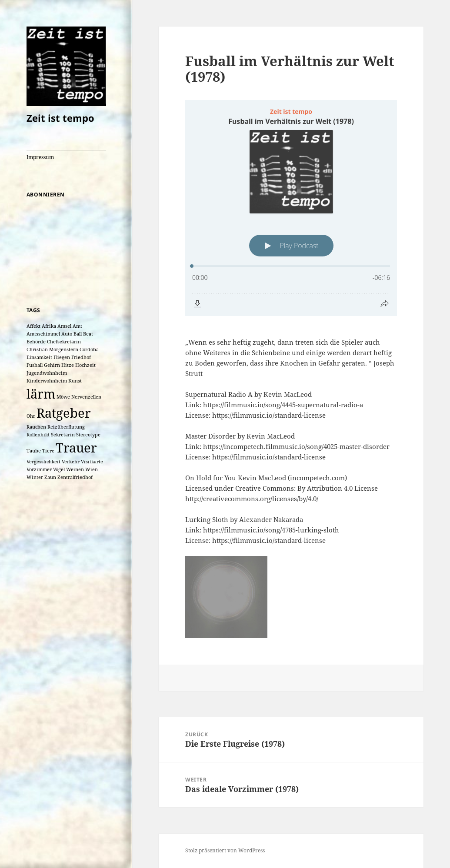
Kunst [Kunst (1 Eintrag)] (75, 381)
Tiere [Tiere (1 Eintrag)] (48, 451)
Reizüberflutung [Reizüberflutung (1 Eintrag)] (66, 427)
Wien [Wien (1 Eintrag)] (92, 469)
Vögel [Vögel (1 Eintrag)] (59, 469)
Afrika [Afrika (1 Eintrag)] (49, 326)
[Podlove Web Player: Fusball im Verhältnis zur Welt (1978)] (291, 208)
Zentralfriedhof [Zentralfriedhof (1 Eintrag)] (75, 477)
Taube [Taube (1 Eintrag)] (34, 451)
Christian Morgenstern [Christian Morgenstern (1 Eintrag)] (52, 349)
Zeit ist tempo (60, 118)
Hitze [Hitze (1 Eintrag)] (68, 365)
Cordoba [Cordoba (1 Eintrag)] (89, 349)
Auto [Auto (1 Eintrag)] (67, 334)
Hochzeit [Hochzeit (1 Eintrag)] (85, 365)
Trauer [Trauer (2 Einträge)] (76, 448)
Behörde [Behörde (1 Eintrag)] (36, 342)
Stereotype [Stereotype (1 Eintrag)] (88, 435)
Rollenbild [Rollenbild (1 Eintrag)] (38, 435)
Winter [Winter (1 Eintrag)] (35, 477)
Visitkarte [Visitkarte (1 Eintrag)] (92, 462)
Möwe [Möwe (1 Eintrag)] (63, 397)
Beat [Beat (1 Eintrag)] (88, 334)
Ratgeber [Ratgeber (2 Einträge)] (64, 413)
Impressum (40, 157)
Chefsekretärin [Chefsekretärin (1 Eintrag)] (64, 342)
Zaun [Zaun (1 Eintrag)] (50, 477)
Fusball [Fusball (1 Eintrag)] (35, 365)
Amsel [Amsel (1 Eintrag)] (64, 326)
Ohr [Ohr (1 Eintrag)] (31, 416)
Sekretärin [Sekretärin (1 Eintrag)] (63, 435)
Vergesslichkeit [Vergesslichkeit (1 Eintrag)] (43, 462)
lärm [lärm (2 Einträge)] (41, 394)
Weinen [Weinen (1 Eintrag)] (75, 469)
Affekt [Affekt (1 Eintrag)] (33, 326)
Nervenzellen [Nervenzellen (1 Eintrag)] (86, 397)
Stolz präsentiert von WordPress (225, 850)
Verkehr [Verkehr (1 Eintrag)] (71, 462)
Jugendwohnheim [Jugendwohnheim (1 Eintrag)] (47, 373)
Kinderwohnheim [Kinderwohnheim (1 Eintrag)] (47, 381)
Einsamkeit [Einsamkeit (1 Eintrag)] (39, 357)
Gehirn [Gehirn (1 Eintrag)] (52, 365)
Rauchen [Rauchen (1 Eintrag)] (36, 427)
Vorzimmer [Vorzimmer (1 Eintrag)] (39, 469)
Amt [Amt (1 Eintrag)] (77, 326)
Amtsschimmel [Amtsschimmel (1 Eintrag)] (43, 334)
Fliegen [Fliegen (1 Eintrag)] (62, 357)
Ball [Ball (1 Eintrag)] (78, 334)
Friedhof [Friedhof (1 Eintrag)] (81, 357)
